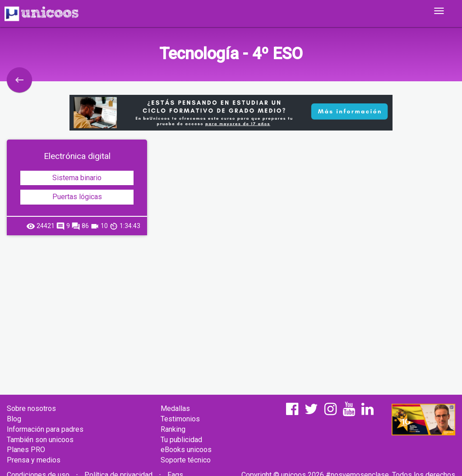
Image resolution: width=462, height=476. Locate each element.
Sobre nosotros (31, 408)
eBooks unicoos (186, 450)
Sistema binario (77, 178)
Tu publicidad (181, 440)
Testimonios (180, 419)
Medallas (175, 408)
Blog (14, 419)
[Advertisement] (231, 308)
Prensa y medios (34, 460)
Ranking (173, 429)
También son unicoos (40, 440)
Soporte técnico (186, 460)
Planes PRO (26, 450)
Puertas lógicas (77, 197)
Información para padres (45, 429)
